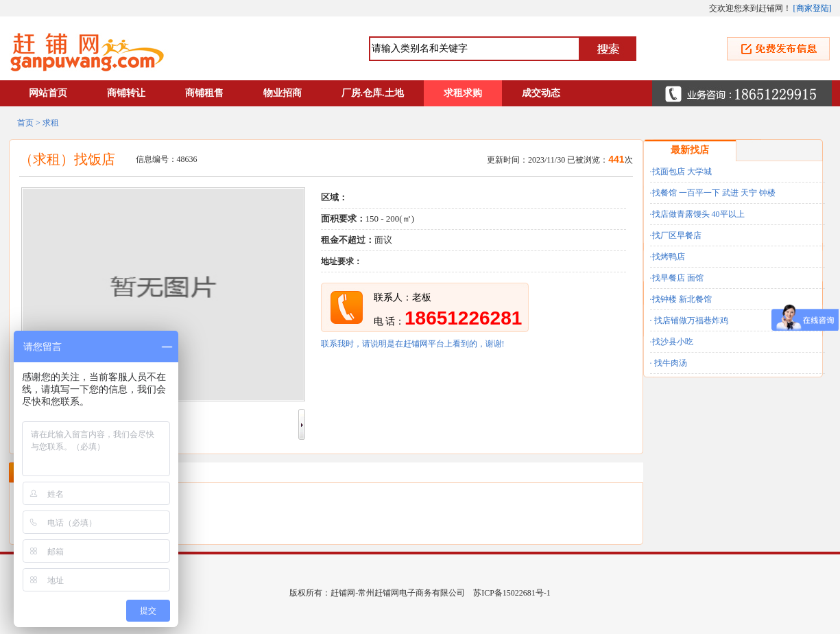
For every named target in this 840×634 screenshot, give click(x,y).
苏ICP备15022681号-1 (512, 593)
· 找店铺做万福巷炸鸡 (689, 320)
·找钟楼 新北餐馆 (681, 299)
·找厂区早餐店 (676, 235)
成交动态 (541, 93)
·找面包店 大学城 (681, 172)
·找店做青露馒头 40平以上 (697, 214)
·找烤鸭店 (668, 257)
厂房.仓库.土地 (373, 93)
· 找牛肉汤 (669, 363)
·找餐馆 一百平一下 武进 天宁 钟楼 (713, 193)
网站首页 (48, 93)
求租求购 (463, 93)
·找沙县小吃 (672, 342)
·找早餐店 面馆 (677, 278)
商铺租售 (204, 93)
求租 (51, 123)
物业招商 (283, 93)
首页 (25, 123)
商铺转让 (126, 93)
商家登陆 (813, 8)
